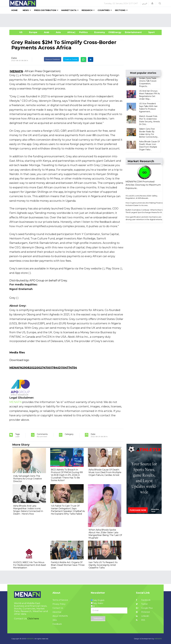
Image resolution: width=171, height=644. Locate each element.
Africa (70, 32)
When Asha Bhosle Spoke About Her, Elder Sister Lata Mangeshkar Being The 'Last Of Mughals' (105, 534)
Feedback (57, 624)
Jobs (55, 620)
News (26, 10)
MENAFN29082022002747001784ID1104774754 (43, 368)
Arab (47, 32)
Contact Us (58, 608)
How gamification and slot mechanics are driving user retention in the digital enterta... (144, 218)
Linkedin (143, 616)
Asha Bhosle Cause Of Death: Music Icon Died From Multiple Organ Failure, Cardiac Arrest (105, 472)
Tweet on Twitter (71, 59)
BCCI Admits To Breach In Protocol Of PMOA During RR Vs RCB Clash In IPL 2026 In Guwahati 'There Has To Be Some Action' (67, 475)
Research (87, 10)
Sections (120, 10)
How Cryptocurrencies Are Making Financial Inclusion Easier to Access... (145, 204)
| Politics (83, 32)
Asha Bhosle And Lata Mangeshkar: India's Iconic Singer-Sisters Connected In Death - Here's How (28, 510)
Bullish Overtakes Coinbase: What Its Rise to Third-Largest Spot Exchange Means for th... (144, 211)
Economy (100, 32)
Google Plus (144, 608)
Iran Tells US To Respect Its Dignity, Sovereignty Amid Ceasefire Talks (103, 565)
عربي (145, 3)
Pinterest (143, 612)
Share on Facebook (53, 59)
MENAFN (17, 71)
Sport (150, 32)
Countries (104, 10)
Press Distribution (45, 10)
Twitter (142, 604)
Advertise (57, 612)
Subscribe (98, 618)
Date (14, 58)
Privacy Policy (59, 604)
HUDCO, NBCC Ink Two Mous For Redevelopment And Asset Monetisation (30, 565)
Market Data (69, 10)
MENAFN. (30, 639)
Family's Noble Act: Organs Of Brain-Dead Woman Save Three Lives (68, 565)
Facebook (143, 600)
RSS (141, 620)
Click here (33, 619)
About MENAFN (60, 616)
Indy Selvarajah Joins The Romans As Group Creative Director (28, 479)
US (18, 32)
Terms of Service (60, 600)
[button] (152, 3)
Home (14, 10)
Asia (58, 32)
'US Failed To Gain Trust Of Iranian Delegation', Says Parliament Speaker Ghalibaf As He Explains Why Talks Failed (68, 510)
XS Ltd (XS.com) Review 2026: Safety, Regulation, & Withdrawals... (142, 197)
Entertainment (129, 32)
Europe (33, 32)
